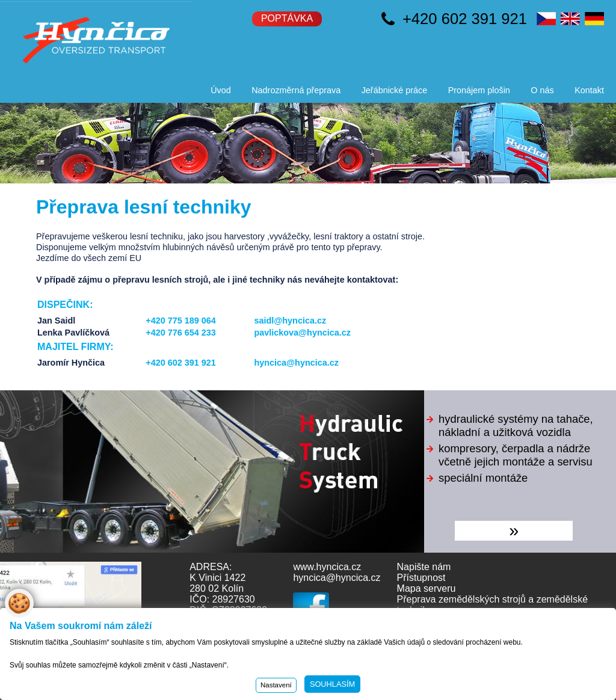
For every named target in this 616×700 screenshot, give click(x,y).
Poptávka (287, 18)
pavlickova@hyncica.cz (302, 333)
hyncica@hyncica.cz (296, 363)
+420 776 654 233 (180, 333)
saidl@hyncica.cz (290, 321)
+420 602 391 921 (465, 19)
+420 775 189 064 (180, 321)
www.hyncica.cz (327, 567)
